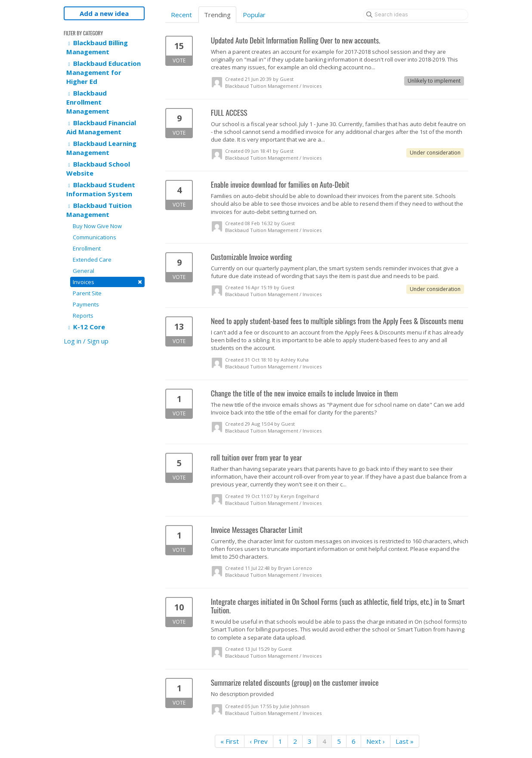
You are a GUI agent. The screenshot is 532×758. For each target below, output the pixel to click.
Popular (254, 15)
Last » (405, 741)
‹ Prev (259, 741)
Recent (181, 15)
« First (230, 741)
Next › (376, 741)
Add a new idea (104, 13)
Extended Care (92, 260)
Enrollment (87, 248)
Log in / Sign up (86, 341)
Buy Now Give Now (97, 226)
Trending (217, 15)
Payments (86, 304)
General (84, 271)
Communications (94, 237)
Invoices (107, 282)
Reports (83, 316)
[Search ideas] (416, 15)
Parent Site (87, 293)
